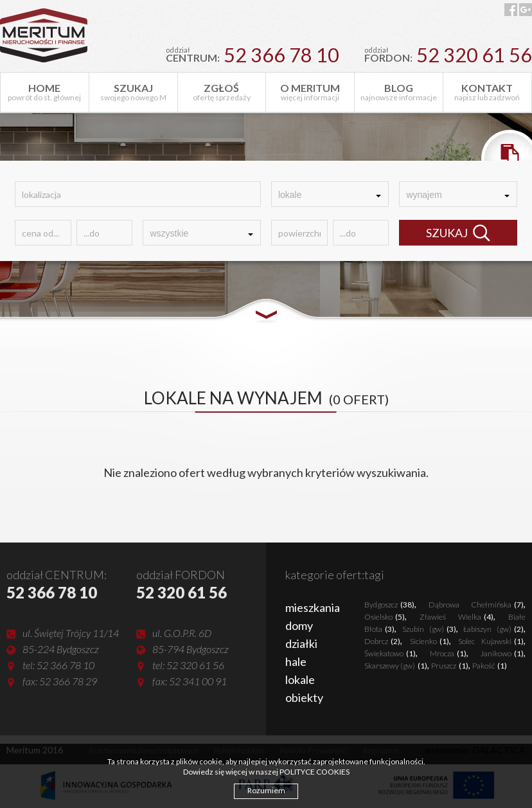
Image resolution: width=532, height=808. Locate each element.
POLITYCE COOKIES (315, 772)
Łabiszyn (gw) (493, 629)
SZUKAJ (458, 233)
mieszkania (313, 607)
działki (301, 643)
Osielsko (385, 617)
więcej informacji (310, 92)
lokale (300, 679)
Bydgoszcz (389, 605)
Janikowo (502, 653)
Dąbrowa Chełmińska (476, 605)
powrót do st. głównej (45, 92)
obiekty (304, 697)
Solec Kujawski (491, 641)
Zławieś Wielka (457, 617)
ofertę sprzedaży (222, 92)
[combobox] (330, 194)
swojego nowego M (133, 92)
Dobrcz (382, 641)
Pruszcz (450, 666)
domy (299, 625)
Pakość (490, 666)
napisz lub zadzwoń (487, 92)
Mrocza (448, 653)
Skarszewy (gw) (396, 666)
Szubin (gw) (429, 629)
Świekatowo (390, 653)
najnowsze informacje (399, 92)
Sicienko (430, 641)
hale (296, 661)
